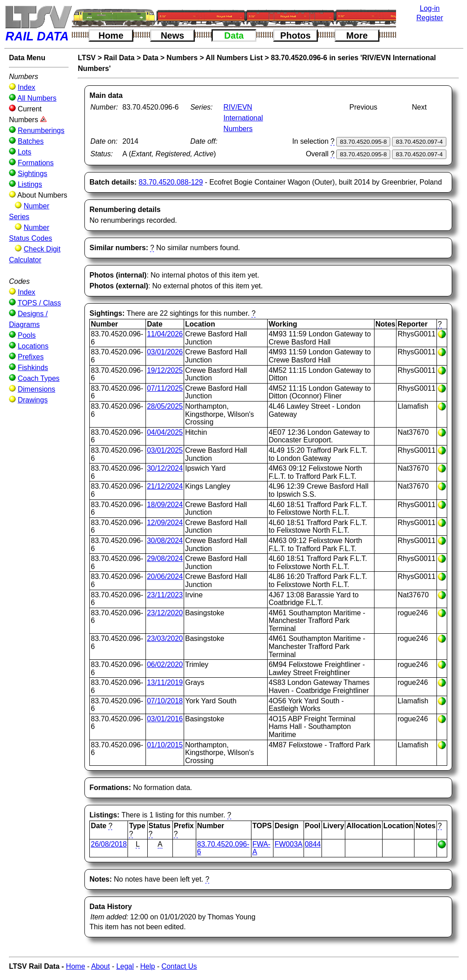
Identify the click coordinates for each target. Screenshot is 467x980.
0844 (313, 844)
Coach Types (38, 378)
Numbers (182, 58)
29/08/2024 (165, 558)
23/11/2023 (165, 595)
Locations (33, 346)
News (172, 35)
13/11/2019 (165, 682)
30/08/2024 (165, 541)
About (101, 966)
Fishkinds (33, 368)
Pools (26, 335)
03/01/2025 (165, 450)
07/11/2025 (165, 388)
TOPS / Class (39, 303)
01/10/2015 (165, 745)
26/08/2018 (109, 844)
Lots (24, 152)
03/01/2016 (165, 719)
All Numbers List (234, 58)
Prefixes (31, 357)
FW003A (288, 844)
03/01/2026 (165, 352)
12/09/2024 (165, 523)
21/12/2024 (165, 486)
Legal (125, 966)
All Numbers (37, 98)
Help (148, 966)
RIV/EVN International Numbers (243, 118)
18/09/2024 (165, 505)
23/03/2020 (165, 638)
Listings (30, 184)
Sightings (32, 174)
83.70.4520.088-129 (171, 182)
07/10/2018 (165, 701)
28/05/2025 (165, 406)
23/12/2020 (165, 613)
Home (111, 35)
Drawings (33, 400)
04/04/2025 (165, 432)
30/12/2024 (165, 468)
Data (234, 35)
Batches (31, 141)
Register (430, 18)
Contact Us (179, 966)
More (357, 35)
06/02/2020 (165, 664)
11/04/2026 (165, 334)
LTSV (87, 58)
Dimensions (36, 389)
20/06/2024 (165, 576)
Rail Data (119, 58)
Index (26, 87)
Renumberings (41, 130)
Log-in (430, 8)
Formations (35, 163)
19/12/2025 (165, 370)
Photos (295, 35)
